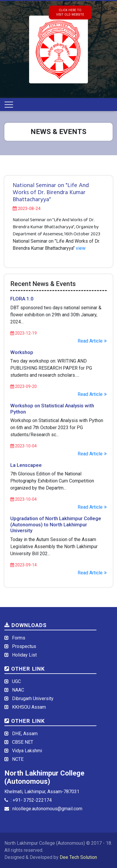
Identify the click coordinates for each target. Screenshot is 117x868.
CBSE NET (23, 742)
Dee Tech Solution (78, 857)
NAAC (18, 690)
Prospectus (24, 646)
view (81, 248)
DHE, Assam (25, 734)
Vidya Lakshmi (27, 751)
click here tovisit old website (70, 12)
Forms (19, 638)
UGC (16, 681)
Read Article (92, 341)
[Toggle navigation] (9, 105)
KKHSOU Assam (29, 707)
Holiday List (24, 655)
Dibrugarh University (33, 698)
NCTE (18, 759)
